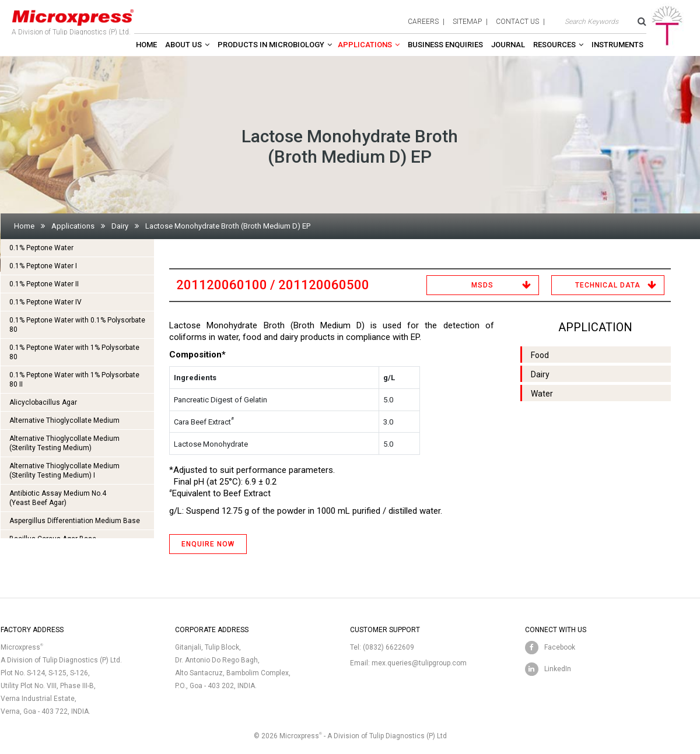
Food (540, 355)
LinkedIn (558, 669)
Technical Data (608, 285)
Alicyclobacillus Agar (43, 402)
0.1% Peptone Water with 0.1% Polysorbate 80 (77, 325)
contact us (517, 22)
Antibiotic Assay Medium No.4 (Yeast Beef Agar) (58, 498)
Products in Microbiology (271, 45)
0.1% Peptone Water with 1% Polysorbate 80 (74, 352)
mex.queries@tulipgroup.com (419, 663)
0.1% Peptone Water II (44, 284)
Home (146, 45)
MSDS (482, 285)
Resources (554, 45)
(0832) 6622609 (388, 647)
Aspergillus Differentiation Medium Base (75, 521)
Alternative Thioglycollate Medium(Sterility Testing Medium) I (64, 471)
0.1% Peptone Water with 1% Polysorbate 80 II (74, 380)
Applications (365, 45)
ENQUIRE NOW (208, 544)
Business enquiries (445, 45)
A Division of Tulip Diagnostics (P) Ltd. (73, 20)
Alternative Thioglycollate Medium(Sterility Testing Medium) (64, 443)
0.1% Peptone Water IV (45, 302)
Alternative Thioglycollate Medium (64, 420)
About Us (183, 45)
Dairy (120, 226)
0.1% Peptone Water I (43, 266)
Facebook (560, 647)
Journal (508, 45)
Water (542, 394)
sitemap (467, 22)
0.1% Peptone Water (41, 248)
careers (423, 22)
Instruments (617, 45)
